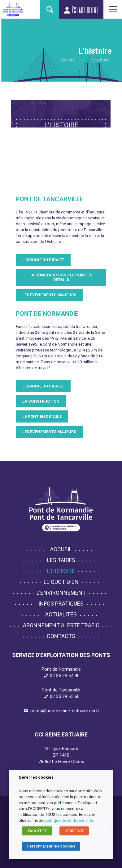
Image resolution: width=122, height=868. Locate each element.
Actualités (61, 614)
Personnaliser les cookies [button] (51, 846)
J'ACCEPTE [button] (37, 831)
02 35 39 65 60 (65, 696)
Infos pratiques (61, 604)
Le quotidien (61, 582)
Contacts (61, 636)
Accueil (68, 60)
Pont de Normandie (47, 314)
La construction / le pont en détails (61, 277)
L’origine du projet (43, 260)
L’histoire (61, 571)
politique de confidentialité (69, 820)
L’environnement (61, 593)
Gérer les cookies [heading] (36, 777)
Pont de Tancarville (50, 199)
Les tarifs (61, 560)
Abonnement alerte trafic (61, 625)
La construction (41, 401)
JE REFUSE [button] (74, 831)
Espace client (81, 10)
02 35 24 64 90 (65, 676)
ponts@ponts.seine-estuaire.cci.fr (65, 711)
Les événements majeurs (49, 295)
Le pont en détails (42, 416)
